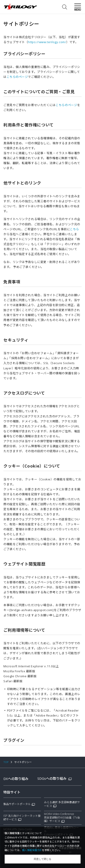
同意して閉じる (42, 859)
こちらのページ (17, 77)
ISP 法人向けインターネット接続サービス (22, 818)
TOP (6, 762)
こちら (74, 229)
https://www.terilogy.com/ (47, 42)
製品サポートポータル (17, 804)
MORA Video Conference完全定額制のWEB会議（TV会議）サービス (62, 818)
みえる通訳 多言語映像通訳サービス (62, 804)
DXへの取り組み (16, 779)
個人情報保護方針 (32, 850)
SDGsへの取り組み (55, 778)
